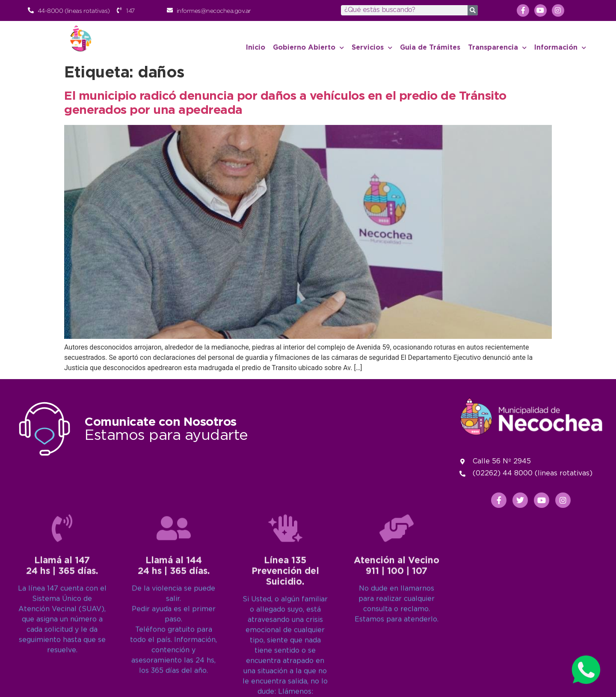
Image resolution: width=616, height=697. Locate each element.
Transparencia (497, 48)
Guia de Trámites (430, 48)
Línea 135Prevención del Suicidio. (285, 663)
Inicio (256, 48)
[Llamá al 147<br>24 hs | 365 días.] (62, 620)
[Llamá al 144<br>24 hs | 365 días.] (174, 620)
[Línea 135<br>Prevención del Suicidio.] (285, 620)
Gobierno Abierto (308, 48)
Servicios (372, 48)
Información (560, 48)
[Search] (473, 10)
